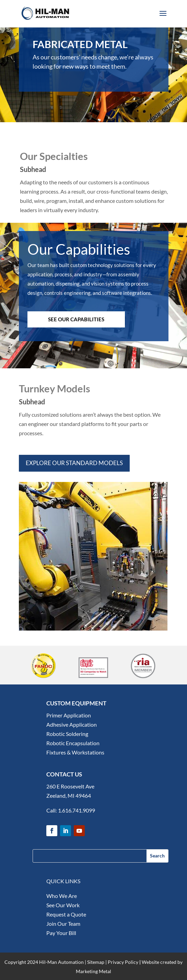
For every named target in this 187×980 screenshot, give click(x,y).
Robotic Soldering (67, 734)
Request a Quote (66, 914)
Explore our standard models (74, 463)
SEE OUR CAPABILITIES (76, 319)
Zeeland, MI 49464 (69, 795)
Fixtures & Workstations (75, 752)
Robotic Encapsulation (73, 743)
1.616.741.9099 (77, 810)
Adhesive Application (72, 724)
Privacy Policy (123, 962)
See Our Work (63, 905)
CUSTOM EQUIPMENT (76, 703)
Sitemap (96, 962)
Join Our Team (63, 924)
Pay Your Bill (61, 933)
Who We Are (62, 896)
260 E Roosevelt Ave (70, 786)
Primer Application (69, 715)
